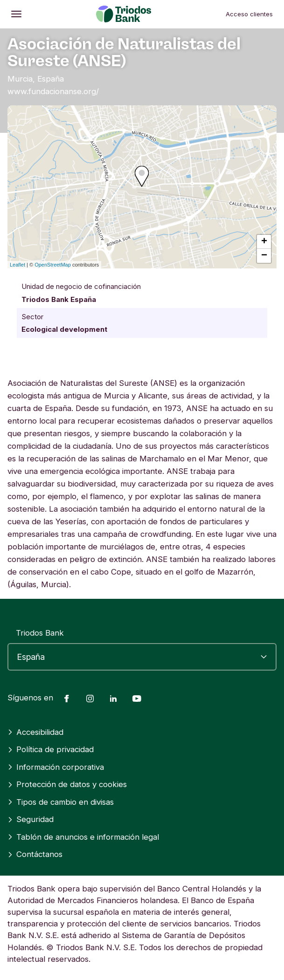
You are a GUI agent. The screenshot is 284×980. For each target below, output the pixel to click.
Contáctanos (35, 854)
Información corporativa (56, 767)
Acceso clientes (249, 14)
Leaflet (17, 265)
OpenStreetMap (53, 265)
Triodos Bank (40, 633)
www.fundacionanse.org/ (53, 91)
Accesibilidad (35, 732)
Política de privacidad (51, 749)
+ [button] (264, 242)
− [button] (264, 256)
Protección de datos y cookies (67, 784)
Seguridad (31, 819)
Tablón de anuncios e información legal (83, 837)
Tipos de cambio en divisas (61, 802)
